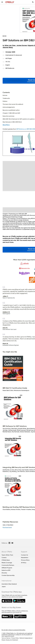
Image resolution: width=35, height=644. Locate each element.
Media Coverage (7, 563)
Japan (4, 587)
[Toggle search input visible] (33, 2)
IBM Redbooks (10, 68)
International (6, 581)
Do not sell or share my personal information (13, 630)
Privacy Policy (25, 560)
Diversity (4, 573)
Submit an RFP (6, 570)
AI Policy (24, 563)
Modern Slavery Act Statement (10, 640)
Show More (6, 125)
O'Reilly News (6, 560)
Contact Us (24, 555)
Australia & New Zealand (9, 584)
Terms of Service (6, 638)
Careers (4, 558)
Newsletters (25, 558)
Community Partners (8, 565)
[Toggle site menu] (2, 2)
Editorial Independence (26, 638)
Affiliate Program (7, 568)
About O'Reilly (7, 552)
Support (24, 552)
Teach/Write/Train (7, 555)
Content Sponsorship (8, 575)
